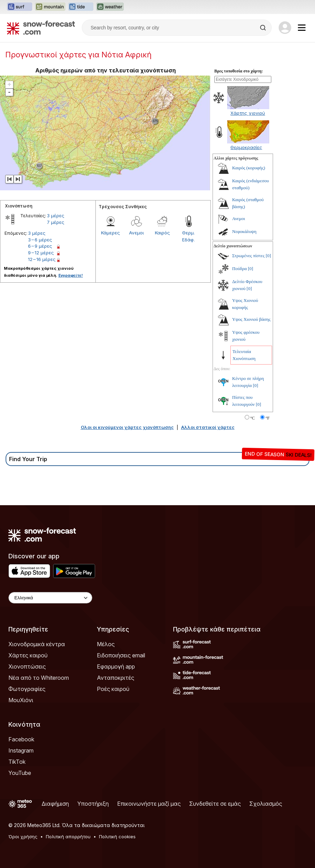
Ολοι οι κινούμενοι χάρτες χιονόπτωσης (127, 427)
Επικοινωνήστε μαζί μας (149, 804)
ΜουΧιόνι (21, 700)
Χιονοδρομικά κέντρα (37, 644)
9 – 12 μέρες (41, 253)
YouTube (20, 773)
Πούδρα (239, 269)
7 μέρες (56, 222)
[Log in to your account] (285, 28)
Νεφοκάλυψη (244, 231)
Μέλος (106, 644)
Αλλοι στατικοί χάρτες (208, 427)
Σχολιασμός (266, 804)
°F (268, 418)
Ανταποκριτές (116, 678)
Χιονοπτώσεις (27, 666)
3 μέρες (56, 216)
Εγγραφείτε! (71, 275)
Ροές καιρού (113, 689)
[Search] (264, 28)
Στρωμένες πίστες (248, 256)
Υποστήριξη (93, 804)
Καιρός (162, 233)
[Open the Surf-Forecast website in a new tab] (20, 7)
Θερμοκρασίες (246, 147)
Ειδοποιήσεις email (121, 655)
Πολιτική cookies (117, 837)
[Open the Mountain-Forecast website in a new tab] (50, 7)
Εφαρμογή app (116, 666)
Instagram (21, 750)
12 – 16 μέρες (42, 259)
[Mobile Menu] (302, 28)
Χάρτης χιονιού (248, 113)
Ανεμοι (136, 233)
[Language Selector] (50, 598)
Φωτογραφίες (27, 689)
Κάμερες (110, 233)
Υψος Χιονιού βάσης (251, 319)
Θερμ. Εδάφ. (188, 236)
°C (253, 418)
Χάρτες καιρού (28, 655)
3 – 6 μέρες (40, 240)
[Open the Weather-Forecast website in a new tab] (110, 7)
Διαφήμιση (55, 804)
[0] (268, 256)
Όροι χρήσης (23, 837)
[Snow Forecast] (41, 28)
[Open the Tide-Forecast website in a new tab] (81, 7)
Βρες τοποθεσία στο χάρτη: (239, 71)
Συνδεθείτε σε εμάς (215, 804)
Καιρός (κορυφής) (249, 168)
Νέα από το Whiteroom (39, 678)
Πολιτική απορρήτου (68, 837)
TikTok (17, 762)
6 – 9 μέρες (40, 246)
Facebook (21, 739)
